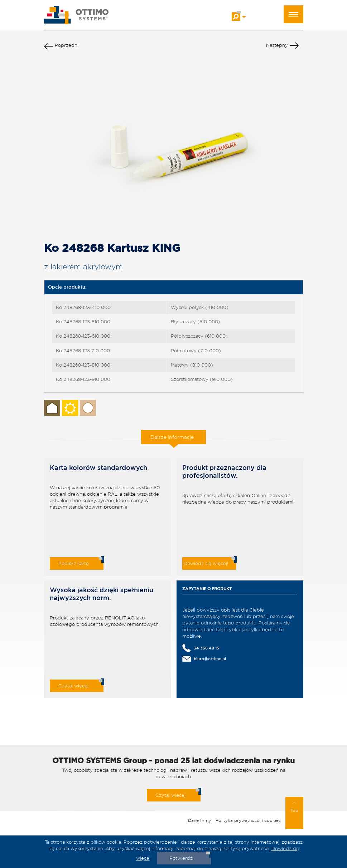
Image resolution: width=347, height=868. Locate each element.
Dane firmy (199, 820)
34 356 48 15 (206, 648)
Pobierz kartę (74, 563)
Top (294, 807)
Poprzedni (61, 47)
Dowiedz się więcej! (206, 563)
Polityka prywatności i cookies (248, 820)
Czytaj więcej (73, 686)
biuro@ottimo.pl (210, 659)
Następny (282, 47)
